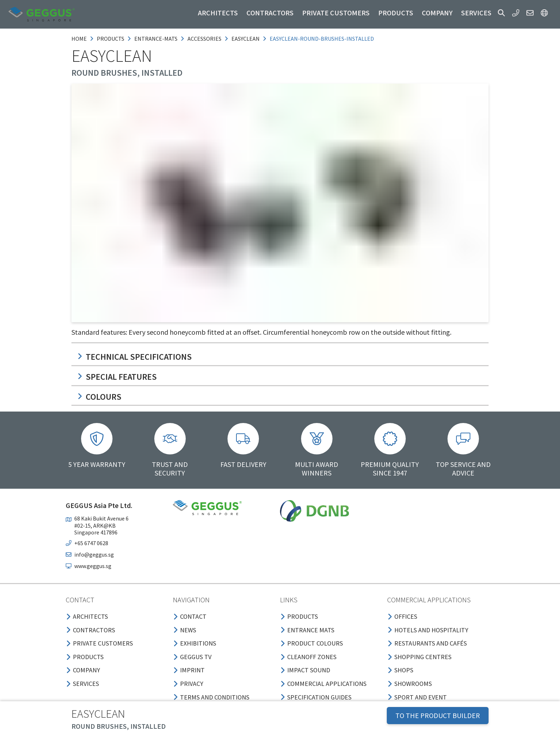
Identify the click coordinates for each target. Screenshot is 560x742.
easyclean (246, 39)
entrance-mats (156, 39)
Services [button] (476, 13)
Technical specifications (134, 357)
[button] (501, 13)
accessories (204, 39)
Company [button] (437, 13)
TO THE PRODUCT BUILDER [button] (438, 715)
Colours (99, 397)
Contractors (270, 13)
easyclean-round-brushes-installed (322, 39)
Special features (117, 377)
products (111, 39)
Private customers (336, 13)
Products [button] (396, 13)
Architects (218, 13)
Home (79, 39)
